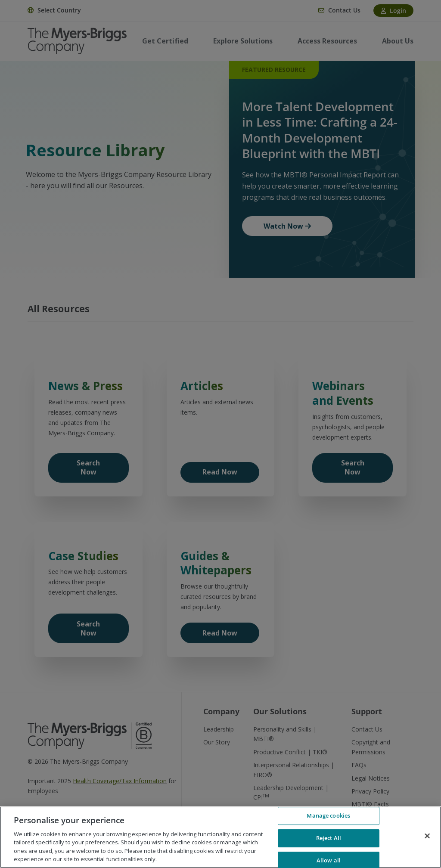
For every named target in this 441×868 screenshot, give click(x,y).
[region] (220, 837)
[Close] (427, 836)
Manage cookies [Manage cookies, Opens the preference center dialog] (328, 816)
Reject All (329, 838)
